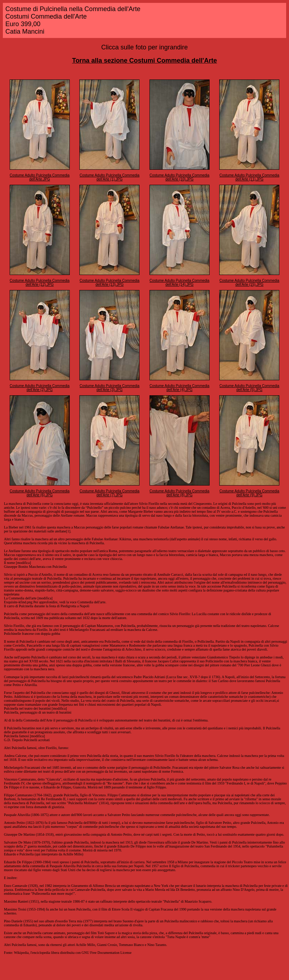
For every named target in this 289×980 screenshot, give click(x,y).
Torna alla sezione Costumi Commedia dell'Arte (144, 61)
